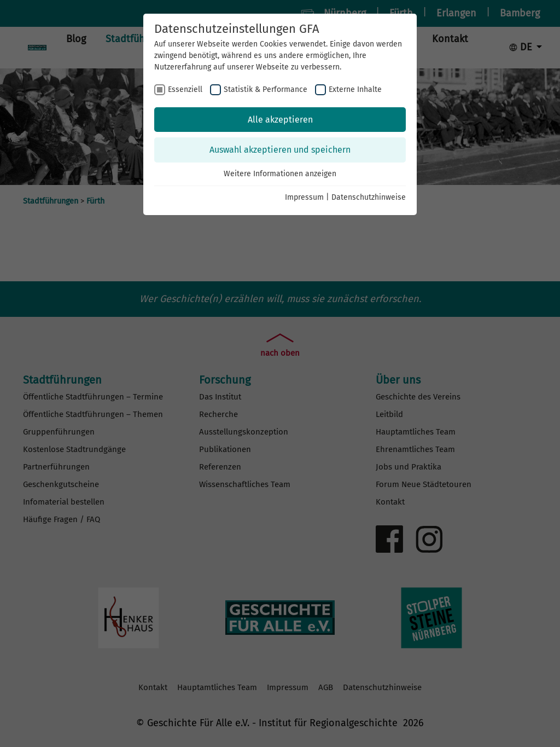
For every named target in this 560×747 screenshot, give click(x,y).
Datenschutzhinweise (369, 197)
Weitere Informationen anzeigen (280, 174)
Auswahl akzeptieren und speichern (280, 150)
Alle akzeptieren (280, 120)
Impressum (304, 197)
